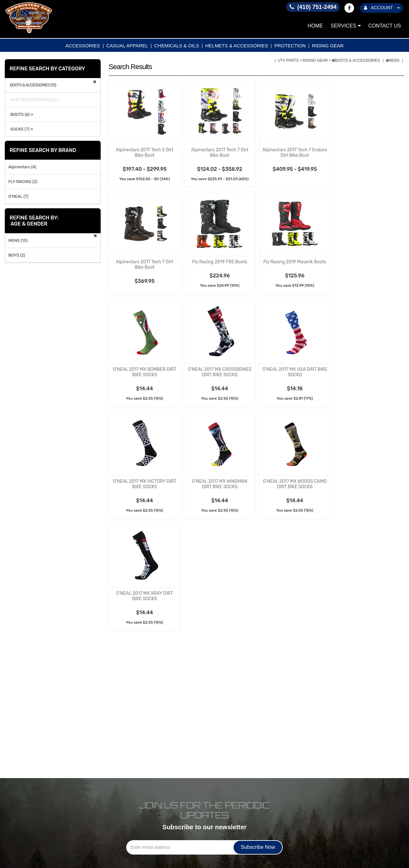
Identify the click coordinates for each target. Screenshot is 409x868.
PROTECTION (290, 46)
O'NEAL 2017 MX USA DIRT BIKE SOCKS (295, 372)
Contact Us (385, 26)
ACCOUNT (382, 8)
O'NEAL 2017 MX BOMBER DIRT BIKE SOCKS (145, 372)
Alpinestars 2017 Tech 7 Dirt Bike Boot (220, 153)
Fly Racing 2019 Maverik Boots (295, 262)
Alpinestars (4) (22, 167)
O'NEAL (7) (18, 196)
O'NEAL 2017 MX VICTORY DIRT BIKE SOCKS (145, 484)
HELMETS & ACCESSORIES (237, 46)
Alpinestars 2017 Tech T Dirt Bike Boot (145, 265)
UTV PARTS (289, 60)
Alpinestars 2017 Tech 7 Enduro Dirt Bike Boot (295, 153)
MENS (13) (18, 240)
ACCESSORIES (83, 46)
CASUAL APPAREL (127, 46)
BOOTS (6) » (21, 114)
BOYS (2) (17, 255)
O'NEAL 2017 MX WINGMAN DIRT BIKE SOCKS (220, 484)
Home (315, 26)
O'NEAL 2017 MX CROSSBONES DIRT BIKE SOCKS (220, 372)
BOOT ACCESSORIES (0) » (34, 100)
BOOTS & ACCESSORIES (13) (33, 85)
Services (346, 26)
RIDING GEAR (328, 46)
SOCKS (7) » (21, 129)
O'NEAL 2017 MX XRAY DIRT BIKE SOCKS (145, 596)
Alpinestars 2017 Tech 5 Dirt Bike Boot (144, 153)
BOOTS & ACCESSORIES (356, 60)
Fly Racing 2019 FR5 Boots (220, 262)
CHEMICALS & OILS (177, 46)
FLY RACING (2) (23, 182)
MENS (393, 60)
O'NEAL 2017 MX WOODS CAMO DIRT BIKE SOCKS (295, 484)
